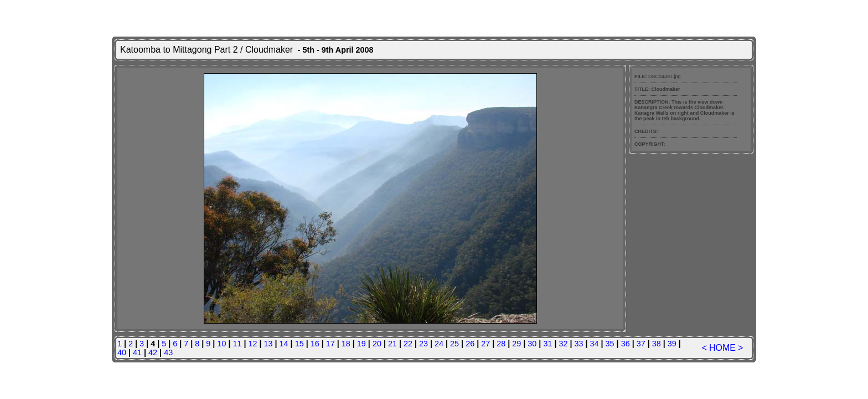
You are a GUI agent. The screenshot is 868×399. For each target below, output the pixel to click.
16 (315, 344)
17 (330, 344)
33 (578, 344)
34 (595, 344)
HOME (722, 348)
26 (470, 344)
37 (641, 344)
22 (408, 344)
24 (439, 344)
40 (122, 352)
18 (346, 344)
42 (153, 352)
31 (547, 344)
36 (626, 344)
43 (168, 352)
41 (137, 352)
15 (299, 344)
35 (610, 344)
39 (672, 344)
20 (377, 344)
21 (392, 344)
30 (532, 344)
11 (237, 344)
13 (268, 344)
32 (563, 344)
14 (284, 344)
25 (454, 344)
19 (361, 344)
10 (221, 344)
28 (501, 344)
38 (657, 344)
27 (485, 344)
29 (516, 344)
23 (423, 344)
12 (253, 344)
